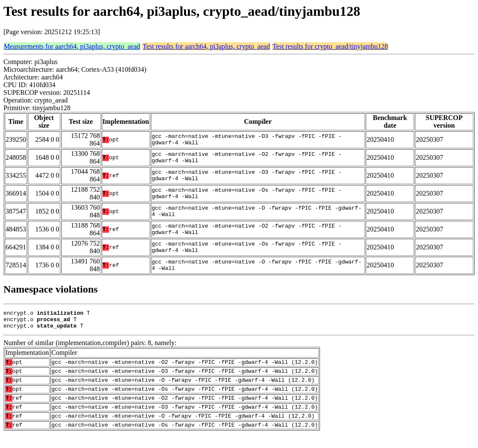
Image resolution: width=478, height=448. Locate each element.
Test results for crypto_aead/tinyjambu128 (330, 46)
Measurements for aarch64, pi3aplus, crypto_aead (72, 46)
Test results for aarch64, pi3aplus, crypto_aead (206, 46)
